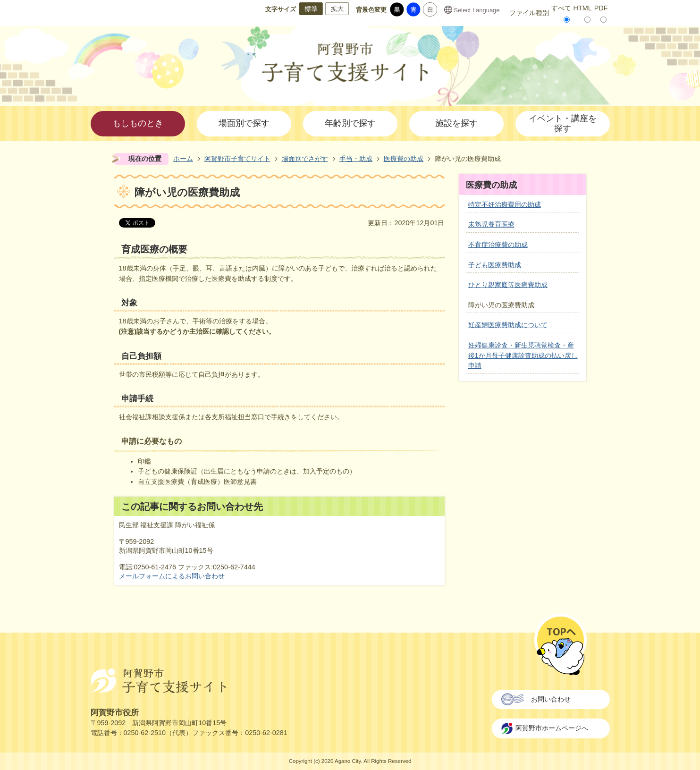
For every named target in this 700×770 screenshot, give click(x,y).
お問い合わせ (551, 699)
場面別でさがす (305, 159)
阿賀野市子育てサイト (237, 159)
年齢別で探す (350, 123)
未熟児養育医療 (491, 224)
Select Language (477, 10)
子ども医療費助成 (495, 265)
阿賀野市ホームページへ (552, 728)
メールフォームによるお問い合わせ (172, 576)
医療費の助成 (404, 159)
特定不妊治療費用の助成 (505, 204)
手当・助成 (356, 159)
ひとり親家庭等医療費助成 (508, 285)
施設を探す (456, 123)
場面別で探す (244, 123)
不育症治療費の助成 (498, 245)
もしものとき (138, 123)
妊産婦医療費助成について (508, 325)
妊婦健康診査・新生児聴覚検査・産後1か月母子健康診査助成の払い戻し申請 (523, 355)
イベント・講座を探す (563, 124)
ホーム (183, 159)
